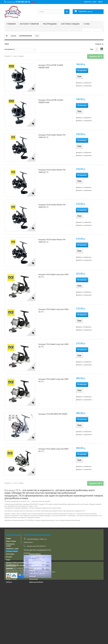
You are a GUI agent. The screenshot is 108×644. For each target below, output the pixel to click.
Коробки (32, 592)
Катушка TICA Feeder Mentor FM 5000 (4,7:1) (52, 241)
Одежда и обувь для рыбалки (16, 598)
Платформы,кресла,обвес (38, 598)
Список (102, 50)
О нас (87, 24)
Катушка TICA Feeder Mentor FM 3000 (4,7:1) (52, 171)
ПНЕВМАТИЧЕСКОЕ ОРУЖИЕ (16, 601)
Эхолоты (9, 617)
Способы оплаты (12, 551)
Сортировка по (9, 49)
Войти (100, 2)
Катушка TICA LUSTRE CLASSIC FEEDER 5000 (51, 101)
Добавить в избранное (84, 83)
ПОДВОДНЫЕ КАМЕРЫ (37, 601)
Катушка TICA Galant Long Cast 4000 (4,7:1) (53, 345)
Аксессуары (10, 589)
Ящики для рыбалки (36, 617)
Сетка (97, 50)
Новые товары (11, 541)
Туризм (8, 611)
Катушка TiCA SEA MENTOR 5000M (53, 414)
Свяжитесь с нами (90, 2)
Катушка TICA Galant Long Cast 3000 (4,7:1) (53, 310)
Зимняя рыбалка (35, 589)
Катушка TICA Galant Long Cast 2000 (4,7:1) (53, 276)
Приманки (9, 604)
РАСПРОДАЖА (50, 24)
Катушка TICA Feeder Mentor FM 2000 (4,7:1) (52, 136)
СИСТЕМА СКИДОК (70, 24)
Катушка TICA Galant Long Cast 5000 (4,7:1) (53, 380)
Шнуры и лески (11, 614)
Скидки (8, 538)
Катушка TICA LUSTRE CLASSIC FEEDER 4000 (51, 66)
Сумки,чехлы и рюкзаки (37, 609)
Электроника (34, 614)
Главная (11, 24)
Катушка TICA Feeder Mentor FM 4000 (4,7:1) (52, 206)
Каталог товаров (29, 24)
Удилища (32, 611)
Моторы (32, 595)
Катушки (9, 592)
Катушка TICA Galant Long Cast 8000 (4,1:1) (53, 450)
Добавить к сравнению (84, 86)
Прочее (8, 609)
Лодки (8, 595)
